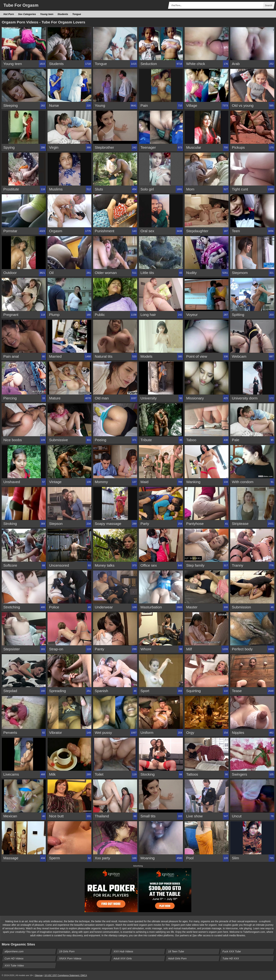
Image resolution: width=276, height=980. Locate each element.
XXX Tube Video (14, 965)
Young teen (47, 14)
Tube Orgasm (21, 5)
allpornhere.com (14, 951)
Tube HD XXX (231, 958)
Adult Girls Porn (177, 958)
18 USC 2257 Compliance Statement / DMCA (66, 975)
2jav (195, 935)
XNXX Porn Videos (70, 958)
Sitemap (39, 975)
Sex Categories (27, 14)
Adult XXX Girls (123, 958)
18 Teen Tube (176, 951)
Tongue (77, 14)
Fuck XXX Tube (232, 951)
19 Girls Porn (67, 951)
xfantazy (113, 935)
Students (63, 14)
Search (268, 5)
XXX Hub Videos (123, 951)
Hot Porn (9, 14)
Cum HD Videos (14, 958)
